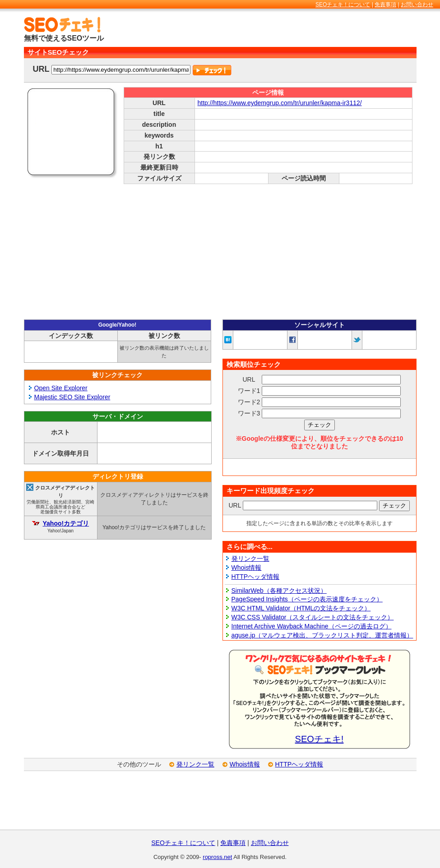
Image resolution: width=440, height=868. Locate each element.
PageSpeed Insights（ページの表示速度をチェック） (307, 599)
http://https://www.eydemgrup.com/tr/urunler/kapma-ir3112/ (280, 103)
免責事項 (385, 5)
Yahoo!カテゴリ (66, 523)
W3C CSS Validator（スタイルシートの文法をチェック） (313, 617)
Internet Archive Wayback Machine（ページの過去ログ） (312, 626)
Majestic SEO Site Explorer (72, 397)
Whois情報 (247, 568)
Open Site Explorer (61, 388)
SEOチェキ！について (343, 5)
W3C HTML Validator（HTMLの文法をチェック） (301, 608)
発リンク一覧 (250, 559)
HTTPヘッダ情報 (256, 577)
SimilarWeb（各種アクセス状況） (279, 591)
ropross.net (217, 857)
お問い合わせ (417, 5)
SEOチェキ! (320, 739)
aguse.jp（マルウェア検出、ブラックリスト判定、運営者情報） (322, 635)
